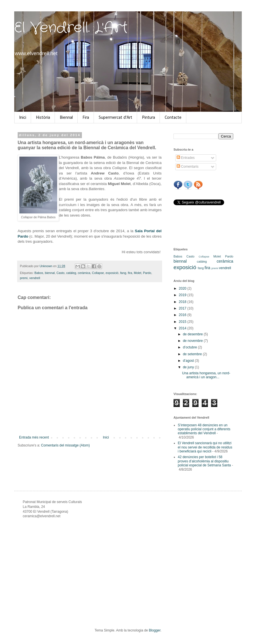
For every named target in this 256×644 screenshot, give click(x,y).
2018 (183, 302)
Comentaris (188, 167)
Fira (86, 118)
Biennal (66, 118)
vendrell (35, 278)
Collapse (98, 273)
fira (130, 273)
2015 (183, 322)
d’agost (189, 361)
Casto (60, 273)
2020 (183, 288)
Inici (23, 118)
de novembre (193, 341)
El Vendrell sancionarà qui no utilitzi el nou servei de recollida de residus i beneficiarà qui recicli (205, 447)
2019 (183, 295)
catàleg (71, 273)
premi (24, 278)
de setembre (193, 354)
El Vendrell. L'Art (71, 28)
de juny (189, 367)
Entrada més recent (34, 437)
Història (43, 118)
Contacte (173, 118)
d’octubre (190, 347)
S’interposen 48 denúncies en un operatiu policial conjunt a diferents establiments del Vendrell (204, 429)
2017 (183, 308)
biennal (50, 273)
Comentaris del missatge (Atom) (65, 445)
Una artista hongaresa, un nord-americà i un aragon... (206, 375)
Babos (39, 273)
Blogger (155, 630)
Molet (137, 273)
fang (123, 273)
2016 (183, 315)
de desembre (193, 334)
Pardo (147, 273)
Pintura (148, 118)
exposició (112, 273)
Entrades (186, 158)
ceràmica (84, 273)
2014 (183, 328)
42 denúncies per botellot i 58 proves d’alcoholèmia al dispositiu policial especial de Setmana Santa (204, 461)
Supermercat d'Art (115, 118)
